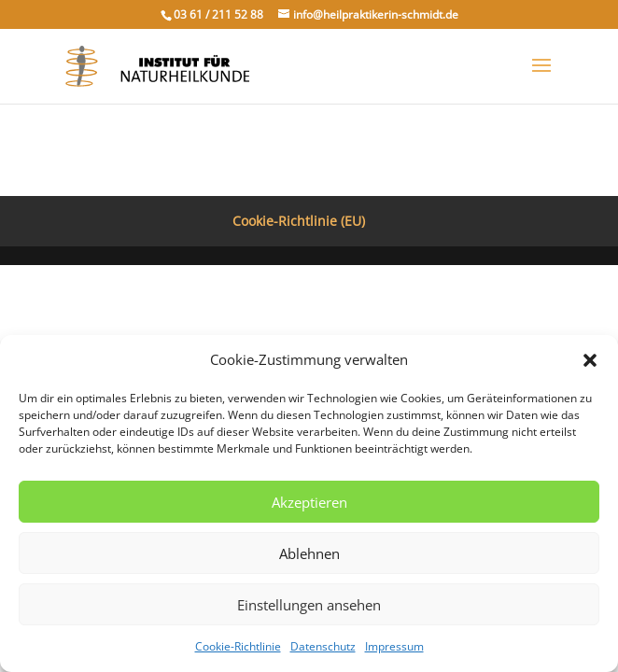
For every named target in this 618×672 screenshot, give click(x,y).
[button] (590, 360)
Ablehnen (309, 553)
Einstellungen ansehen (309, 605)
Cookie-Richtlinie (238, 646)
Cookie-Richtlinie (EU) (299, 221)
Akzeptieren (309, 502)
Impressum (394, 646)
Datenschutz (323, 646)
